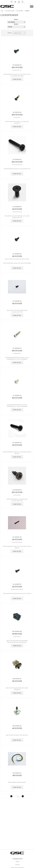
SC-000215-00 (17, 159)
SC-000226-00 (17, 207)
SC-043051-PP (17, 584)
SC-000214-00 (17, 112)
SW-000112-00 (17, 679)
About (17, 861)
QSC (2, 11)
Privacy (17, 865)
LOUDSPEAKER (10, 11)
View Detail (17, 79)
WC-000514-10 (17, 773)
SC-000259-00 (17, 490)
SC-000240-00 (17, 348)
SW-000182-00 (17, 726)
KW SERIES (20, 11)
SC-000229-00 (17, 254)
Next (23, 796)
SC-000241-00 (17, 395)
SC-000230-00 (17, 301)
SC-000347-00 (17, 537)
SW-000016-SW (17, 631)
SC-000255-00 (17, 443)
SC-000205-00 (17, 65)
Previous (11, 796)
